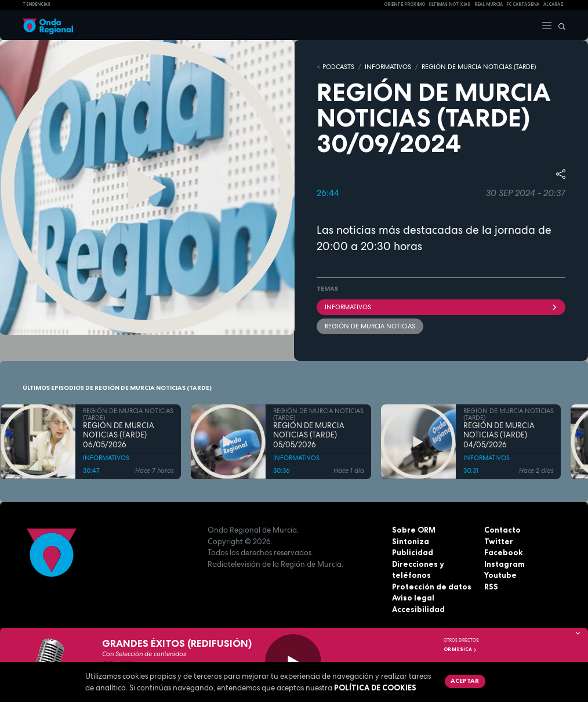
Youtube (500, 575)
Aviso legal (413, 598)
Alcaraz (553, 4)
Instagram (504, 564)
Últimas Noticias (449, 4)
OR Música (460, 649)
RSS (491, 587)
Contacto (502, 530)
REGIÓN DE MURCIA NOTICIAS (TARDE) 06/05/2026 (119, 435)
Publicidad (413, 552)
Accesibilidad (418, 609)
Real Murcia (489, 4)
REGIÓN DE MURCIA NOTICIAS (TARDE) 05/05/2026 (309, 435)
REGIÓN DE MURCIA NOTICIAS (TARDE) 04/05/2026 (499, 435)
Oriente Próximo (404, 4)
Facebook (503, 552)
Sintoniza (411, 541)
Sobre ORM (414, 530)
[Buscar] (559, 25)
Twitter (499, 541)
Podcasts (338, 67)
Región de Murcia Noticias (370, 326)
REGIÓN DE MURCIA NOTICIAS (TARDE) (479, 67)
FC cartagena (523, 4)
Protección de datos (432, 587)
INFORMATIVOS (388, 67)
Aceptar (465, 681)
